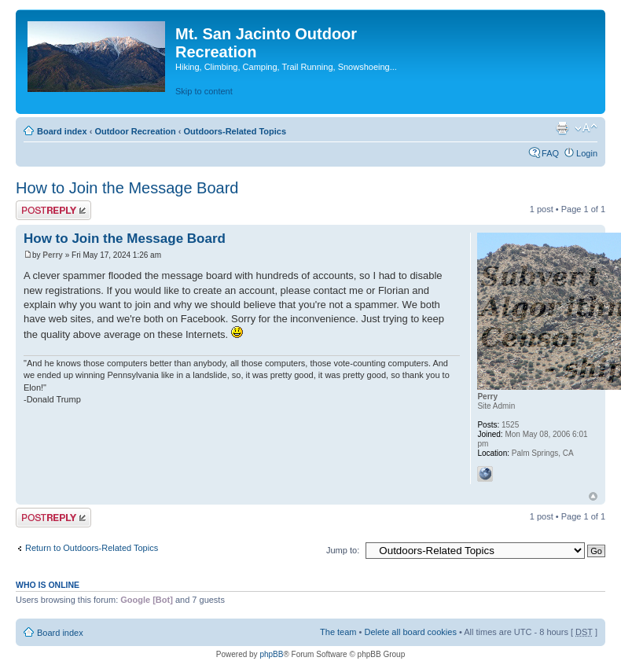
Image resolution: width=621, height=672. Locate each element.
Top (593, 496)
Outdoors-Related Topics (235, 131)
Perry (53, 255)
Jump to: (343, 550)
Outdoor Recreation (135, 131)
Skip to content (204, 91)
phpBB (271, 654)
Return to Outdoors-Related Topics (92, 548)
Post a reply (53, 210)
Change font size (586, 128)
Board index (62, 131)
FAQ (550, 153)
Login (587, 153)
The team (338, 632)
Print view (562, 128)
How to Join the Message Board (127, 188)
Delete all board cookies (410, 632)
